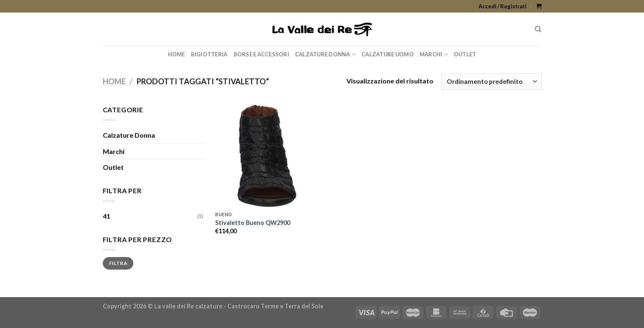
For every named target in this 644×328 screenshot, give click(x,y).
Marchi (434, 54)
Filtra (118, 263)
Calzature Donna (325, 54)
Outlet (465, 54)
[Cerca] (538, 29)
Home (177, 54)
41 (107, 216)
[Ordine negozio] (491, 82)
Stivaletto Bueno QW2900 (253, 223)
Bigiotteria (209, 54)
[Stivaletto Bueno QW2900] (267, 156)
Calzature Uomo (388, 54)
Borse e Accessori (261, 54)
